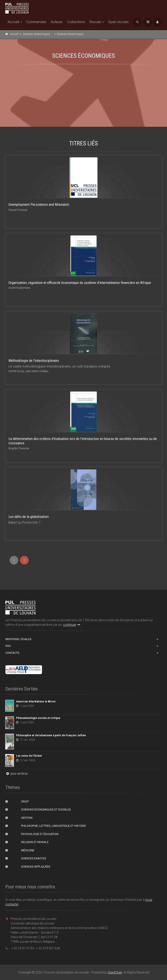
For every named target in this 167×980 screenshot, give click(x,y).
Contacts (12, 653)
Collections (76, 22)
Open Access (118, 22)
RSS (8, 646)
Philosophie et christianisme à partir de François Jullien (51, 735)
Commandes (36, 22)
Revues (95, 22)
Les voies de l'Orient (29, 756)
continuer (72, 625)
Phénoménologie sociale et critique (38, 718)
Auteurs (57, 22)
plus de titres (17, 774)
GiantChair (115, 972)
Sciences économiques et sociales (43, 34)
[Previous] (14, 560)
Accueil (13, 22)
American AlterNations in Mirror (36, 701)
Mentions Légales (18, 639)
